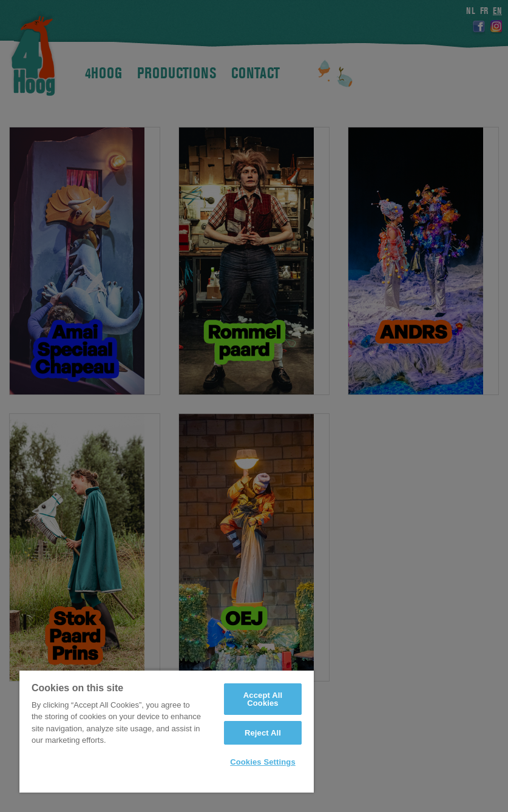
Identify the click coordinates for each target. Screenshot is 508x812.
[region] (167, 731)
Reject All (263, 733)
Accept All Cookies (263, 699)
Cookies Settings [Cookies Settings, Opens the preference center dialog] (263, 762)
